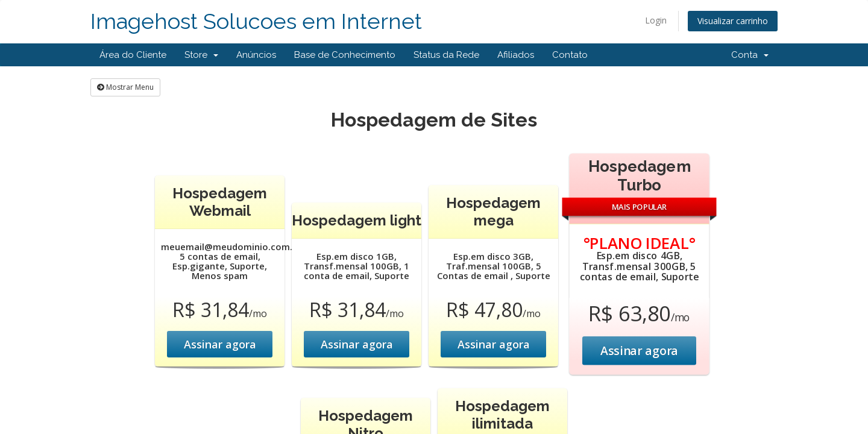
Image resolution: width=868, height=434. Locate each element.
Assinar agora (220, 344)
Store (201, 55)
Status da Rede (446, 55)
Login (656, 20)
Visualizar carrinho (733, 21)
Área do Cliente (133, 55)
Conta (750, 55)
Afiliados (516, 55)
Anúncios (256, 55)
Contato (570, 55)
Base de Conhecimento (345, 55)
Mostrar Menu (125, 87)
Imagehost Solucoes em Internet (256, 21)
